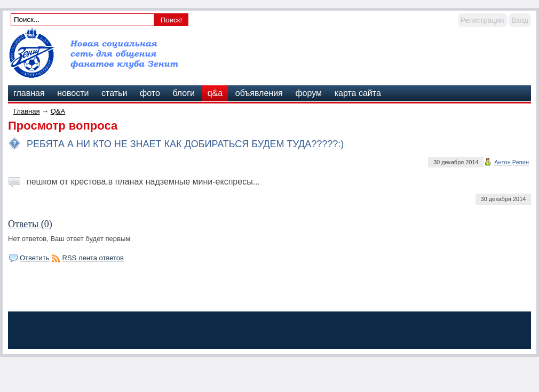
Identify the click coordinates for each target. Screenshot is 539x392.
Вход (520, 20)
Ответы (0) (30, 224)
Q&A (58, 111)
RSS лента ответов (93, 258)
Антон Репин (512, 162)
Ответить (35, 258)
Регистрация (482, 20)
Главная (26, 111)
